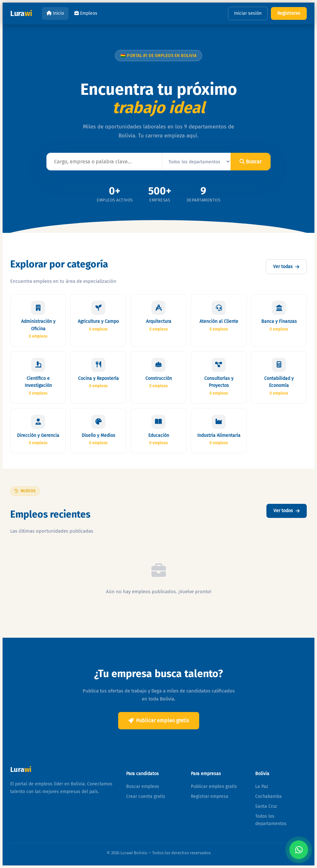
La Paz (262, 786)
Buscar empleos (143, 786)
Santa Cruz (266, 806)
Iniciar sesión (248, 13)
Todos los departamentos (271, 820)
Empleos (86, 13)
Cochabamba (268, 796)
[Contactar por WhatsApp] (299, 850)
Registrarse (289, 13)
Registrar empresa (210, 796)
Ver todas (286, 267)
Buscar (251, 162)
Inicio (55, 13)
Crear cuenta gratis (146, 796)
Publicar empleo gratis (159, 721)
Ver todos (287, 511)
